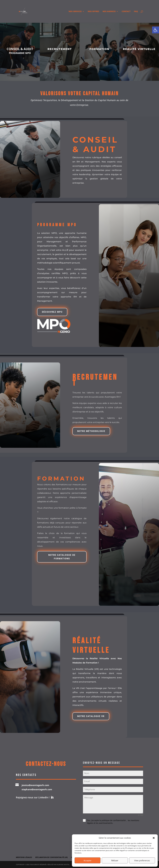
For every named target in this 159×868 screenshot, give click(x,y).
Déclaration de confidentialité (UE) (51, 857)
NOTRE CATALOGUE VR (91, 716)
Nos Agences (109, 12)
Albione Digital (63, 864)
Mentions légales (24, 857)
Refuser (115, 860)
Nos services (75, 12)
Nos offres (93, 12)
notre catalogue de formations (62, 557)
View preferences (142, 860)
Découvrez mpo (52, 312)
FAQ (136, 12)
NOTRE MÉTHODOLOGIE (91, 431)
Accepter (88, 860)
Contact (126, 12)
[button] (156, 30)
